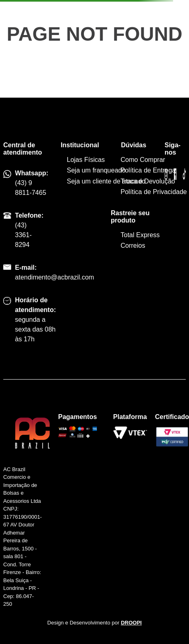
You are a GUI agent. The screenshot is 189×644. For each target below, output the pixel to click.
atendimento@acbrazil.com (55, 277)
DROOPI (131, 623)
